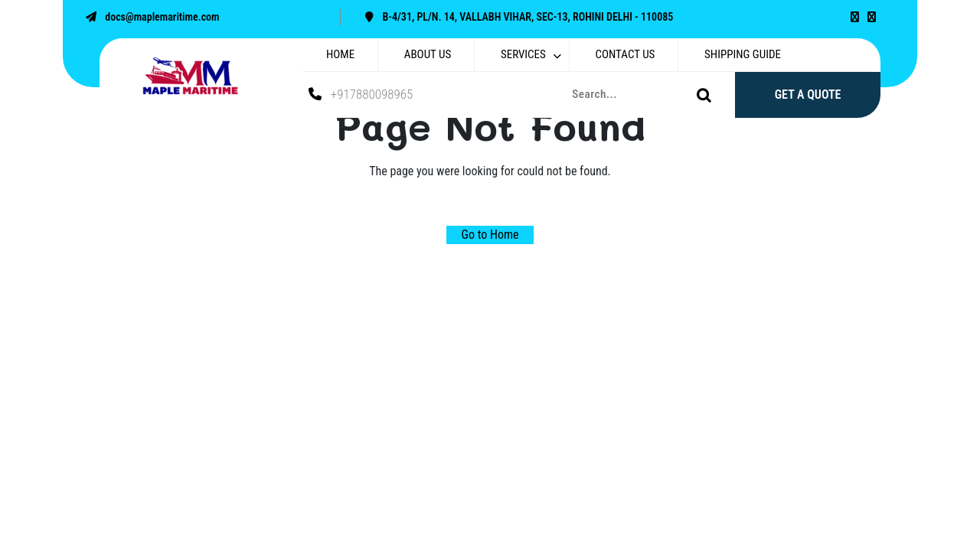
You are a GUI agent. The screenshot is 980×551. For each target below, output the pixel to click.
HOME (340, 54)
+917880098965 (361, 94)
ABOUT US (428, 54)
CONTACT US (626, 54)
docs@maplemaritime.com (149, 17)
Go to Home (490, 235)
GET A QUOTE (808, 95)
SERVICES (523, 54)
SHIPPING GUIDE (743, 54)
